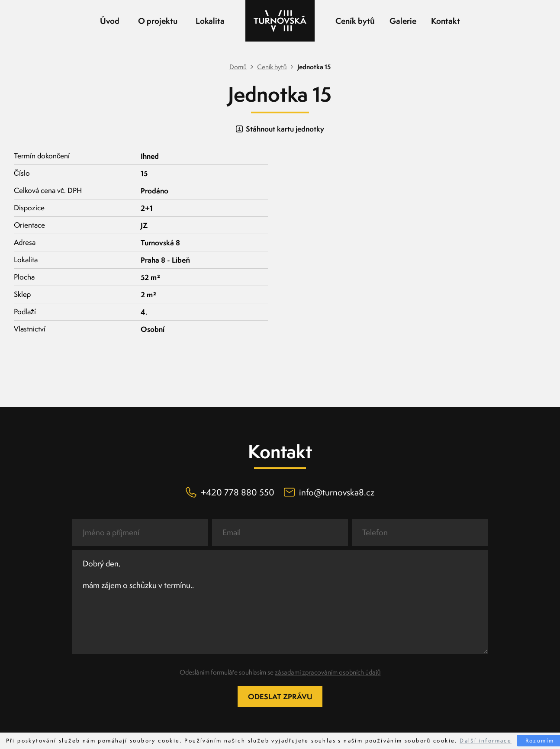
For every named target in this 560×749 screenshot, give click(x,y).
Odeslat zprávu (280, 696)
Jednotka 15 (314, 67)
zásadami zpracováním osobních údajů (328, 672)
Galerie (403, 21)
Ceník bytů (355, 21)
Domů (238, 67)
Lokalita (210, 21)
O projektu (158, 21)
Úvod (110, 21)
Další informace (486, 741)
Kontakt (446, 21)
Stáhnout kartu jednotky (280, 129)
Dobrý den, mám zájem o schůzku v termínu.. (280, 602)
